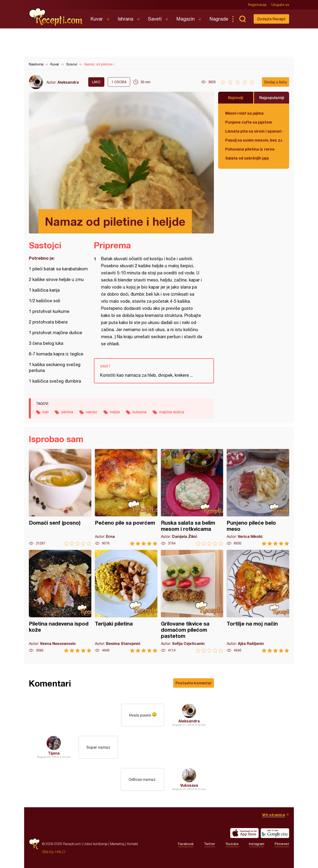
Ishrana (125, 19)
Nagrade (219, 19)
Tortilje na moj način (258, 601)
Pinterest (282, 844)
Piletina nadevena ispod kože (60, 601)
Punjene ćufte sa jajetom (249, 122)
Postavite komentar (194, 683)
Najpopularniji (272, 97)
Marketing (117, 844)
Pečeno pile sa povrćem (126, 497)
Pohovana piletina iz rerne (250, 149)
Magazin (185, 19)
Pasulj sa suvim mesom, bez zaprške (254, 140)
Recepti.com (56, 17)
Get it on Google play (275, 833)
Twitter (210, 844)
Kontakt (132, 844)
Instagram (257, 844)
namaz (92, 412)
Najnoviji (236, 97)
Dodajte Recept (271, 19)
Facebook (186, 844)
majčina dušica (172, 412)
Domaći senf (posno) (60, 497)
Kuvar (97, 19)
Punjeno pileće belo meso (258, 497)
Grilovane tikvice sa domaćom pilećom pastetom (192, 601)
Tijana (54, 753)
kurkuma (139, 412)
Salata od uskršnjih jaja (247, 158)
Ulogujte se (280, 5)
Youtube (232, 844)
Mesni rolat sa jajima (244, 113)
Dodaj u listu (276, 82)
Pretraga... (242, 19)
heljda (115, 412)
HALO (60, 852)
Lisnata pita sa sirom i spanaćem (254, 131)
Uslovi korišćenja (95, 844)
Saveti (155, 19)
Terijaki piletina (126, 601)
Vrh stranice (274, 815)
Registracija (257, 5)
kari (46, 412)
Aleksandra (68, 82)
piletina (67, 412)
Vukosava (189, 785)
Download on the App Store (244, 833)
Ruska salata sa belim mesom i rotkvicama (192, 497)
